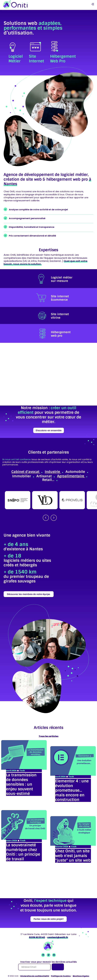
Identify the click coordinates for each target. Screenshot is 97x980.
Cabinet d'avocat (26, 472)
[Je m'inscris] (58, 967)
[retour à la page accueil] (15, 4)
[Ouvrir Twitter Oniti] (48, 955)
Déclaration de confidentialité (35, 976)
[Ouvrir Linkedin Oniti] (43, 955)
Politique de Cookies (61, 976)
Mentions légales (81, 976)
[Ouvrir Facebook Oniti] (54, 955)
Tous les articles (49, 736)
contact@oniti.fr (58, 937)
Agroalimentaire (71, 476)
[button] (93, 4)
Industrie (53, 472)
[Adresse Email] (34, 967)
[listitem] (48, 279)
